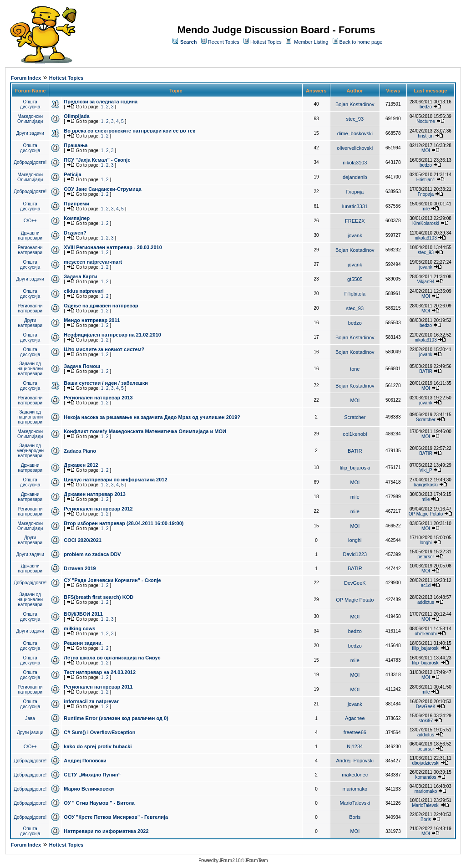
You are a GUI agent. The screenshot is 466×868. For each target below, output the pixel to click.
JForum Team (256, 860)
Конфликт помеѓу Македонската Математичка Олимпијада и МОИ (145, 431)
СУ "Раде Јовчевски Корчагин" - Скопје (112, 580)
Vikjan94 (425, 282)
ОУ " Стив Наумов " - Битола (99, 803)
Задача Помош (82, 366)
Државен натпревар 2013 (95, 494)
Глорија (355, 192)
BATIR (426, 371)
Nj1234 (355, 746)
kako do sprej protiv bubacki (98, 746)
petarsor (426, 557)
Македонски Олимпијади (30, 119)
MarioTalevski (355, 803)
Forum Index (26, 78)
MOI (426, 151)
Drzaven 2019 (80, 568)
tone (355, 369)
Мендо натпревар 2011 (92, 320)
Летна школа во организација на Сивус (112, 658)
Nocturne (426, 121)
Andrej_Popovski (355, 761)
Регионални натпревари (30, 250)
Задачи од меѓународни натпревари (30, 451)
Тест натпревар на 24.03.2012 (100, 672)
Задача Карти (80, 276)
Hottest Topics (266, 42)
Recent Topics (224, 42)
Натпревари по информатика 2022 (106, 831)
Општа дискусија (30, 104)
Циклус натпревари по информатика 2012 (115, 480)
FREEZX (355, 221)
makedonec (355, 775)
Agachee (355, 718)
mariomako (355, 789)
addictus (426, 602)
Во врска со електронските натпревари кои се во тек (129, 131)
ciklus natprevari (84, 291)
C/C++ (30, 221)
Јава (30, 718)
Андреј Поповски (85, 761)
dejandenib (355, 177)
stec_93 (355, 119)
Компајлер (77, 218)
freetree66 (355, 732)
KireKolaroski (426, 223)
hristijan (425, 136)
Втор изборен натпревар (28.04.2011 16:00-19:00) (124, 523)
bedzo (426, 107)
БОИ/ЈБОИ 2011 (83, 614)
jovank (355, 235)
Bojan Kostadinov (355, 104)
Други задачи (30, 133)
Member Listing (311, 42)
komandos (425, 777)
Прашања (76, 145)
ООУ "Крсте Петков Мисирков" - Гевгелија (116, 817)
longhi (355, 540)
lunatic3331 (355, 206)
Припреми (76, 204)
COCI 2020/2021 (83, 540)
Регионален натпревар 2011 (98, 687)
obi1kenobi (355, 434)
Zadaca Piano (80, 451)
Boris (355, 817)
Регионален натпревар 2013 (98, 398)
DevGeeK (355, 583)
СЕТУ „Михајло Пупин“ (92, 775)
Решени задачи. (83, 643)
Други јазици (30, 733)
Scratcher (355, 417)
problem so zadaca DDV (92, 554)
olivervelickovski (355, 148)
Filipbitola (355, 294)
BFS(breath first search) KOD (99, 597)
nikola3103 (355, 163)
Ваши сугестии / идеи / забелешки (106, 383)
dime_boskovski (355, 133)
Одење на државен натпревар (101, 306)
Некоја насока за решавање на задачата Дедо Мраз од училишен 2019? (152, 417)
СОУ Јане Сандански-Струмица (102, 189)
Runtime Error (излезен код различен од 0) (116, 718)
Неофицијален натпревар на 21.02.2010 (112, 335)
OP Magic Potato (426, 514)
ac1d (426, 585)
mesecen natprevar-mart (93, 262)
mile (425, 209)
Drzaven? (75, 233)
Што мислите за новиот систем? (104, 349)
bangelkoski (426, 485)
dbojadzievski (425, 763)
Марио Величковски (89, 789)
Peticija (73, 174)
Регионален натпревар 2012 (98, 509)
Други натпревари (30, 323)
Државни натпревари (30, 235)
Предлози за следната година (101, 102)
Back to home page (361, 42)
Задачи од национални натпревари (30, 369)
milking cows (79, 628)
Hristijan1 (426, 180)
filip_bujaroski (355, 468)
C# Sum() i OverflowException (99, 732)
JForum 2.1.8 (230, 860)
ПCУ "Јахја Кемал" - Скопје (97, 160)
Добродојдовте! (30, 162)
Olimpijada (76, 116)
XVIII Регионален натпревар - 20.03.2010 (113, 247)
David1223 (355, 554)
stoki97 (426, 721)
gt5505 (355, 279)
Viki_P (426, 470)
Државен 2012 (81, 465)
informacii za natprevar (91, 701)
